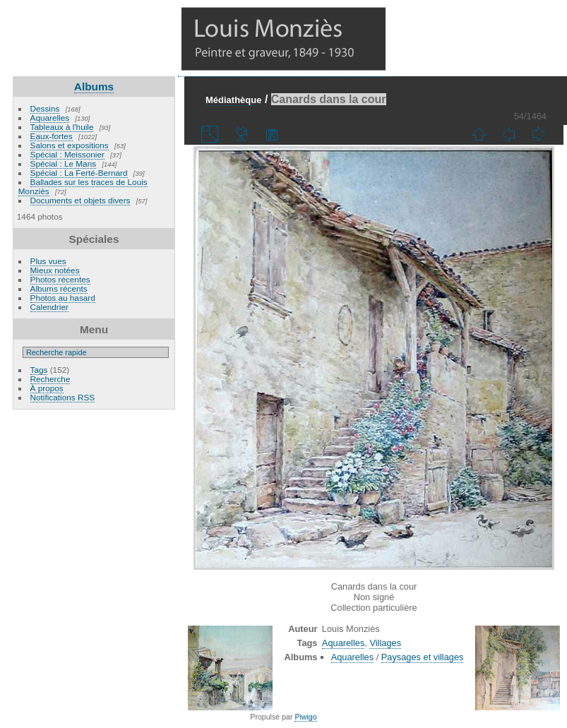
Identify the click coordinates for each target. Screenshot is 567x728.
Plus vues (48, 261)
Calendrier (49, 307)
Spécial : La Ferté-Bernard (79, 173)
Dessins (45, 108)
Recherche (50, 379)
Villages (385, 643)
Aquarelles (50, 118)
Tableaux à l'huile (62, 127)
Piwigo (305, 717)
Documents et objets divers (80, 200)
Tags (39, 370)
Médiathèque (233, 100)
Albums (94, 86)
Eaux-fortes (52, 136)
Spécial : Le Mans (64, 163)
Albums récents (59, 288)
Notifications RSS (63, 397)
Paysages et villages (423, 657)
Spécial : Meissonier (67, 154)
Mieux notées (55, 270)
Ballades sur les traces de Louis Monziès (83, 186)
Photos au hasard (63, 298)
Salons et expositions (70, 145)
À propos (47, 388)
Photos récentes (60, 279)
